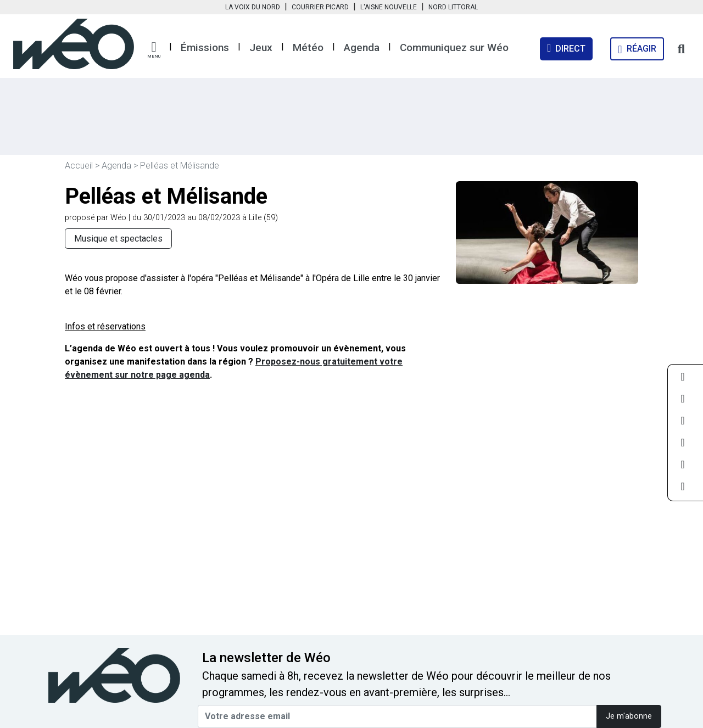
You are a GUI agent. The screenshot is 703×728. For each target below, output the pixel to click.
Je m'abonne (629, 716)
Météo (308, 47)
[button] (154, 50)
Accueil (79, 166)
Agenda (362, 47)
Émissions (205, 47)
